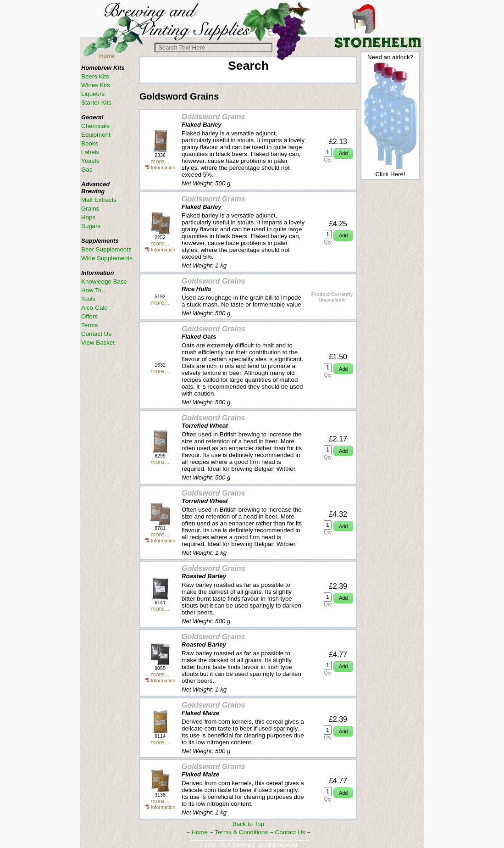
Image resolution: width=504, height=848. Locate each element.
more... (160, 161)
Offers (89, 316)
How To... (94, 290)
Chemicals (95, 126)
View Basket (98, 343)
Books (90, 143)
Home (107, 56)
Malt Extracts (99, 200)
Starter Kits (96, 103)
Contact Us (290, 832)
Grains (90, 209)
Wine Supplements (107, 258)
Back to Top (248, 824)
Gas (87, 170)
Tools (88, 299)
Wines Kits (96, 85)
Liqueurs (93, 94)
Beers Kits (95, 76)
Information (160, 167)
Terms (89, 325)
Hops (88, 217)
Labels (90, 152)
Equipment (96, 135)
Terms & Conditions (242, 832)
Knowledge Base (104, 282)
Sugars (91, 226)
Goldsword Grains (213, 117)
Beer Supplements (106, 249)
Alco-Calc (94, 308)
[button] (343, 153)
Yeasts (90, 161)
